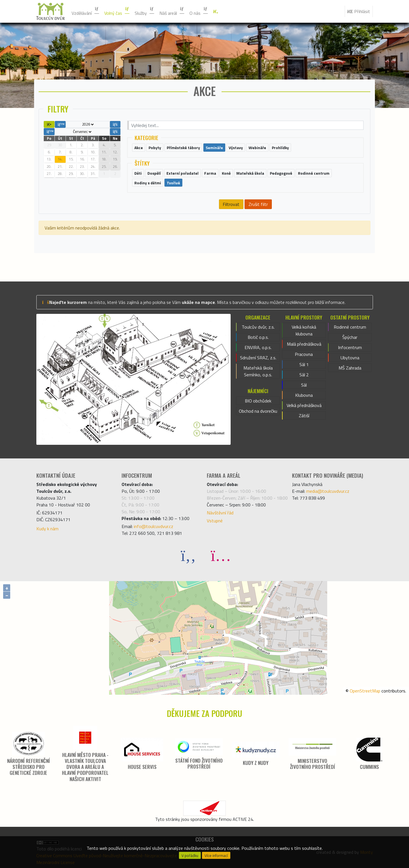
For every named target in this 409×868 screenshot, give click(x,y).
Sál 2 (304, 375)
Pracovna (304, 354)
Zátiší (304, 416)
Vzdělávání (86, 11)
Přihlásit (359, 11)
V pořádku (190, 856)
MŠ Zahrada (350, 368)
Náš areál (172, 11)
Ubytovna (350, 358)
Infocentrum (350, 347)
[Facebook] (188, 555)
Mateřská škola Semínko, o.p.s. (258, 371)
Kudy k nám (47, 529)
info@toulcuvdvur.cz (154, 526)
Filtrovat (231, 204)
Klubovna (304, 395)
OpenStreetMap (365, 691)
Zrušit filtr (258, 204)
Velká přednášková (304, 405)
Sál (304, 385)
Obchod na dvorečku (258, 411)
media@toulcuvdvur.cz (328, 491)
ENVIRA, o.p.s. (258, 347)
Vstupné (215, 521)
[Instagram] (221, 555)
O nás (199, 11)
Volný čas (117, 11)
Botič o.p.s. (258, 337)
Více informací (216, 856)
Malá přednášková (304, 344)
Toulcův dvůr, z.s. (258, 327)
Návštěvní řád (220, 513)
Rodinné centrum (350, 327)
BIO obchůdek (258, 401)
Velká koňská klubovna (304, 330)
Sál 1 (304, 364)
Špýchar (350, 337)
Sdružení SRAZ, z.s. (258, 358)
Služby (145, 11)
